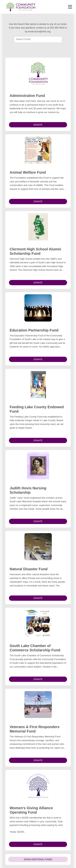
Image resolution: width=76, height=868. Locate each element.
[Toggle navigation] (70, 7)
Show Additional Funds (38, 859)
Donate (38, 125)
